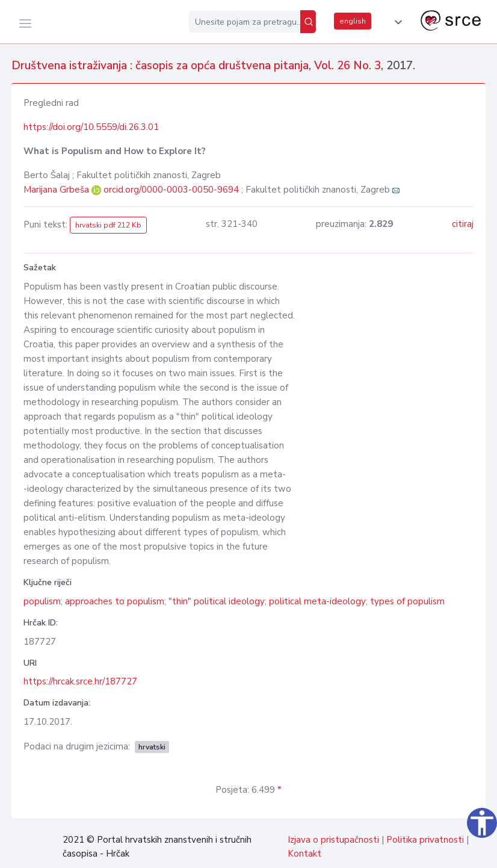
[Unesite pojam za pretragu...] (245, 22)
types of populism (407, 601)
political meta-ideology (317, 601)
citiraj (463, 224)
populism (42, 601)
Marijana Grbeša (57, 190)
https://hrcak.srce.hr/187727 (80, 681)
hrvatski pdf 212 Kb (108, 225)
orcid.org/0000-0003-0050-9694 (171, 190)
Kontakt (304, 854)
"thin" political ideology (217, 601)
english (353, 21)
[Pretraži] (308, 22)
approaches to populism (115, 601)
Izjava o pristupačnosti (333, 840)
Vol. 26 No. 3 (347, 66)
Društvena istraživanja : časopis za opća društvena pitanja (160, 66)
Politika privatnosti (425, 840)
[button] (396, 22)
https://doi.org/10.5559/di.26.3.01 (91, 127)
